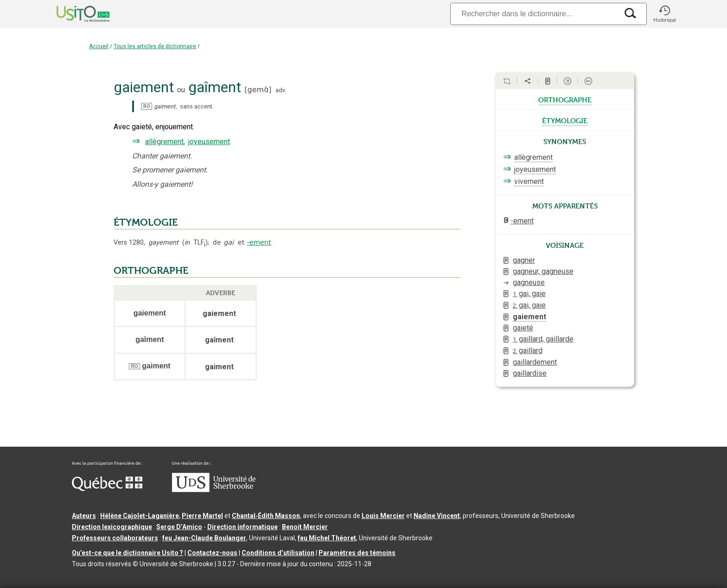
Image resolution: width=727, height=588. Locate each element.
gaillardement (535, 362)
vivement (529, 181)
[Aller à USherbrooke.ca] (214, 490)
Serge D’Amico (179, 527)
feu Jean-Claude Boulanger (204, 538)
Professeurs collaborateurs (115, 538)
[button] (664, 14)
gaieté (523, 328)
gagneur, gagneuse (543, 271)
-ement (259, 242)
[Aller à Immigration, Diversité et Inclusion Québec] (107, 489)
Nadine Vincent (437, 516)
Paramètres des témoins (357, 553)
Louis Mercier (383, 516)
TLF (195, 243)
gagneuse (529, 282)
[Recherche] (534, 14)
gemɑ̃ (258, 90)
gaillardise (530, 373)
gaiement (529, 317)
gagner (524, 260)
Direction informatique (242, 527)
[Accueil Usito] (73, 14)
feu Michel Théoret (327, 538)
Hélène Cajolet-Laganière (140, 516)
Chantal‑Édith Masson (266, 516)
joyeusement (209, 142)
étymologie (565, 120)
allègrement (164, 142)
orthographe (565, 99)
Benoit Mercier (305, 527)
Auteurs (84, 516)
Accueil (99, 46)
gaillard (528, 351)
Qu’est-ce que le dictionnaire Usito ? (128, 553)
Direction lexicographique (112, 527)
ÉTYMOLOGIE (146, 222)
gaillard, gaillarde (543, 339)
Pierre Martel (202, 516)
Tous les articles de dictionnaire (155, 46)
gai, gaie (529, 294)
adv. (281, 90)
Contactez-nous (212, 553)
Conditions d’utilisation (278, 553)
